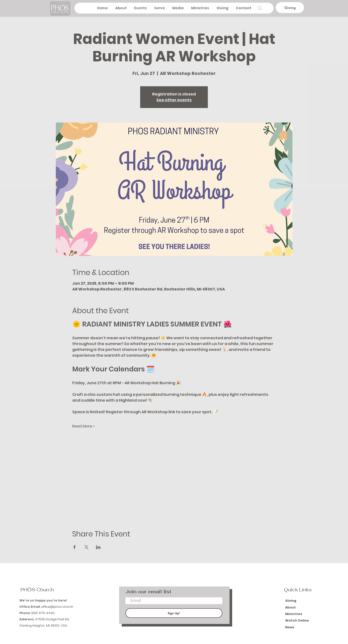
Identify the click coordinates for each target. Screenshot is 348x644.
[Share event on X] (86, 547)
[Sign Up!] (174, 613)
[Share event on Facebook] (75, 547)
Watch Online (297, 620)
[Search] (260, 8)
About (291, 607)
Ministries (294, 614)
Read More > (83, 426)
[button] (178, 8)
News (290, 627)
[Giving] (290, 8)
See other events (174, 100)
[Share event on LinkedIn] (98, 547)
